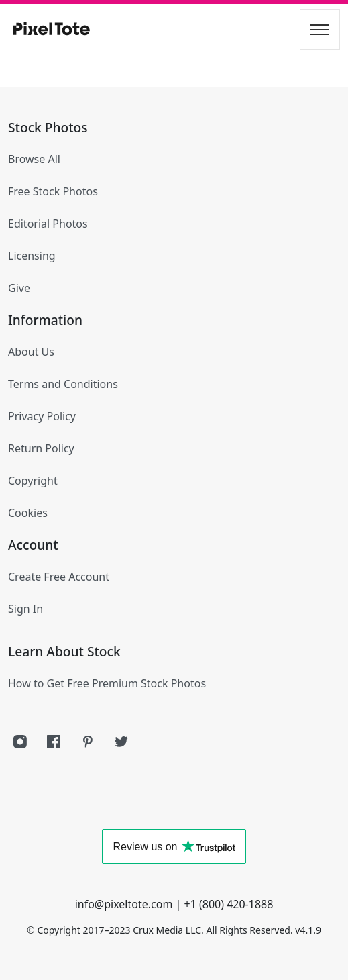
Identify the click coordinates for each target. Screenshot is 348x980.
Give (19, 288)
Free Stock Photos (53, 191)
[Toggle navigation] (320, 30)
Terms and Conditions (63, 384)
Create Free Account (59, 577)
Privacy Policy (42, 416)
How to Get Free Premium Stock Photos (107, 683)
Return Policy (41, 448)
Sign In (25, 609)
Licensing (32, 256)
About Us (31, 352)
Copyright (33, 481)
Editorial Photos (48, 224)
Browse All (34, 159)
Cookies (28, 513)
